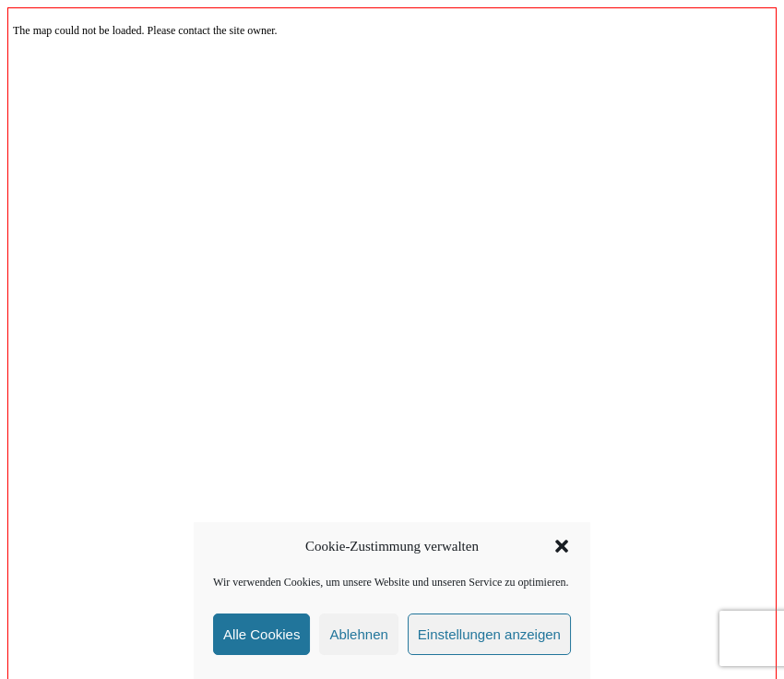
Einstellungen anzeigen (489, 634)
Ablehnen (358, 634)
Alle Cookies (261, 634)
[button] (562, 546)
